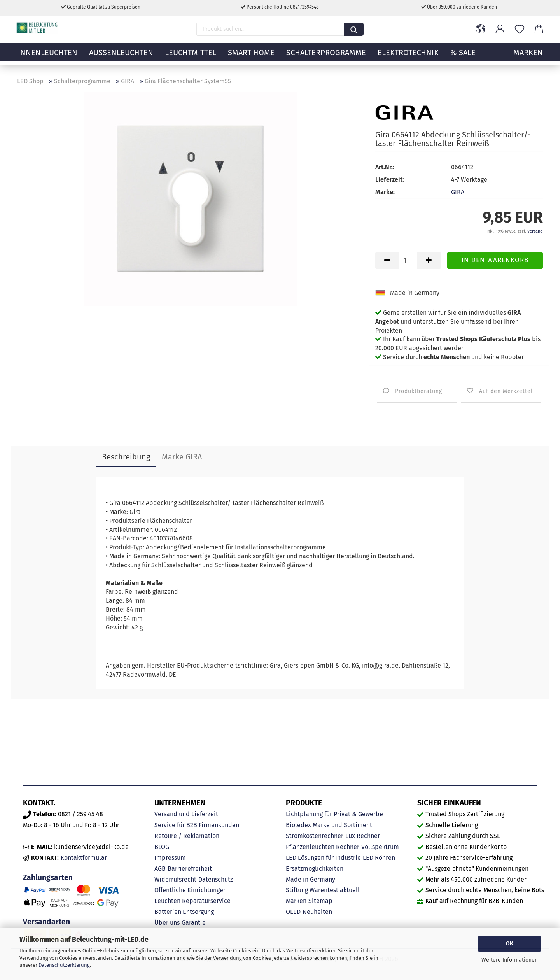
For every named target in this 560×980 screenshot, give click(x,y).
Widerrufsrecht (175, 879)
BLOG (162, 847)
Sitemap (320, 901)
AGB (160, 869)
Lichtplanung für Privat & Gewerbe (334, 814)
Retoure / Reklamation (187, 836)
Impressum (170, 858)
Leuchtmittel (191, 56)
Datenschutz (216, 879)
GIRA (458, 192)
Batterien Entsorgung (184, 912)
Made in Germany (311, 879)
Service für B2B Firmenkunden (197, 825)
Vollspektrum (380, 847)
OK (510, 944)
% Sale (463, 56)
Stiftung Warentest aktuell (323, 890)
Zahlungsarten (48, 877)
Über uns (167, 923)
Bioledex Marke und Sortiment (329, 825)
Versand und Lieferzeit (186, 814)
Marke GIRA (182, 457)
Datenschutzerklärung (64, 965)
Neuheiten (317, 912)
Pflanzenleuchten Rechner (323, 847)
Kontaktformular (84, 858)
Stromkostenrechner (315, 836)
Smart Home (251, 56)
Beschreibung (126, 457)
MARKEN (528, 56)
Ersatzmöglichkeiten (315, 869)
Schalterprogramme (326, 56)
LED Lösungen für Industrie (323, 858)
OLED (293, 912)
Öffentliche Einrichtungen (191, 890)
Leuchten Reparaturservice (192, 901)
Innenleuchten (48, 56)
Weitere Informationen (510, 960)
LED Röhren (379, 858)
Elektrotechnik (408, 56)
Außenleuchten (121, 56)
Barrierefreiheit (190, 869)
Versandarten (46, 922)
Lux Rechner (363, 836)
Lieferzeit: (390, 180)
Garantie (194, 923)
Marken (296, 901)
